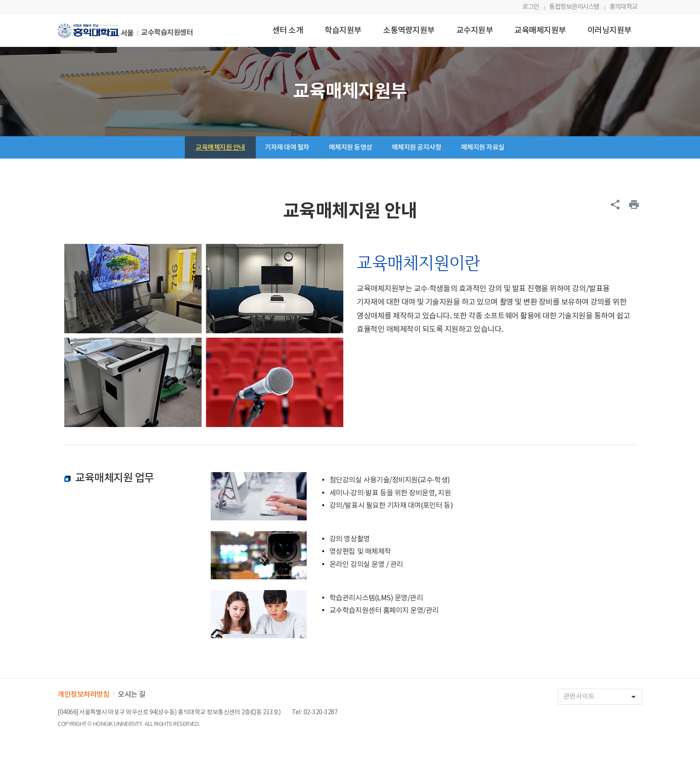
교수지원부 (475, 31)
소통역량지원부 (409, 31)
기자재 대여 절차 (287, 148)
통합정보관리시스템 (574, 7)
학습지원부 (343, 31)
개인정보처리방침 (83, 695)
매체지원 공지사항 (417, 148)
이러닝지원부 (610, 31)
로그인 (531, 7)
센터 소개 (288, 31)
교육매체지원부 (540, 31)
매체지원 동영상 (351, 148)
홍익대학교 (623, 7)
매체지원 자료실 (483, 148)
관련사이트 (603, 697)
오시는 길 (132, 695)
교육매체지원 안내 (220, 148)
